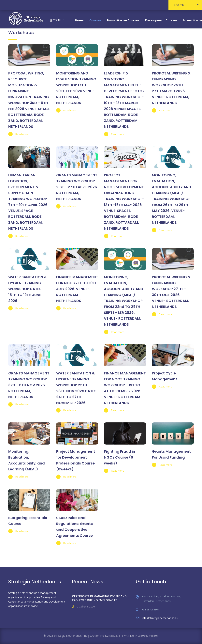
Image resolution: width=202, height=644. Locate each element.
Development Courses (161, 20)
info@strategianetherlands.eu (160, 618)
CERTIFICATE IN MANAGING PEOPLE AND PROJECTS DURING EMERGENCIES (99, 598)
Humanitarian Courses (123, 20)
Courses (95, 20)
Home (79, 20)
